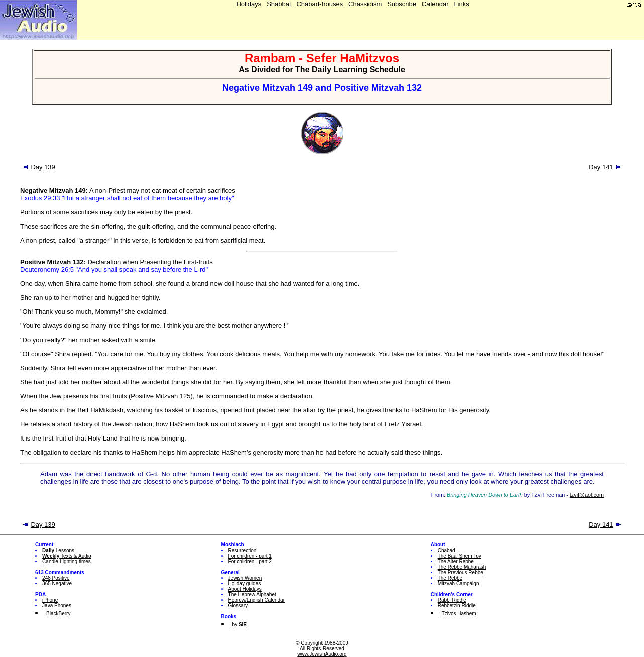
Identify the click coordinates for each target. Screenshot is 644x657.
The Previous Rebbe (460, 572)
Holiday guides (245, 583)
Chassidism (365, 4)
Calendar (435, 4)
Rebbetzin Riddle (457, 606)
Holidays (249, 4)
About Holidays (245, 589)
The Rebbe (450, 578)
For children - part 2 (250, 561)
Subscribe (402, 4)
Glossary (238, 606)
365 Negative (57, 583)
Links (461, 4)
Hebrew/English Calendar (256, 600)
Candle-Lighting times (67, 561)
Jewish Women (245, 578)
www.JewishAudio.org (322, 654)
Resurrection (242, 550)
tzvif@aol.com (587, 495)
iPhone (50, 600)
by (239, 625)
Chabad (446, 550)
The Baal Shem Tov (459, 556)
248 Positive (56, 578)
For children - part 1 (250, 556)
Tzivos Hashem (459, 614)
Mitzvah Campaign (458, 583)
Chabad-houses (319, 4)
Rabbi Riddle (452, 600)
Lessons (58, 550)
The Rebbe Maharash (462, 567)
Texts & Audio (67, 556)
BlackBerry (58, 614)
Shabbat (279, 4)
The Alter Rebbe (456, 561)
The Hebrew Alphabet (252, 594)
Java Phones (57, 606)
